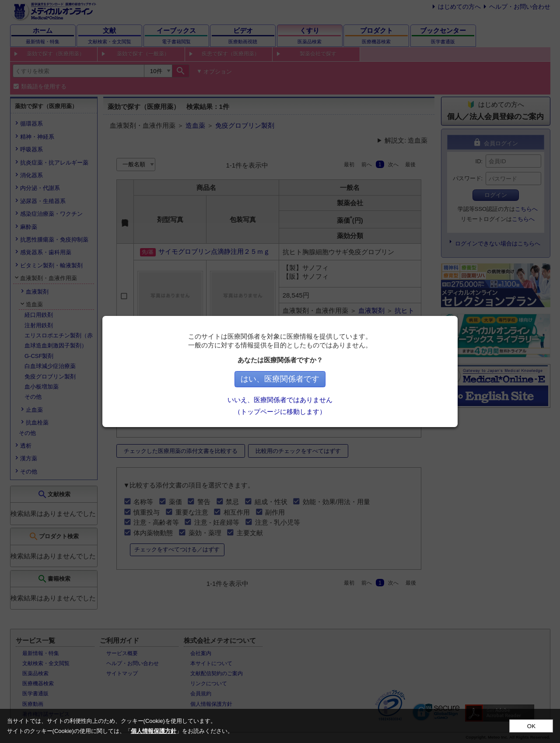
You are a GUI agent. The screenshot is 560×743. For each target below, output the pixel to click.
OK (531, 726)
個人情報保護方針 (154, 731)
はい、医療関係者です (280, 379)
